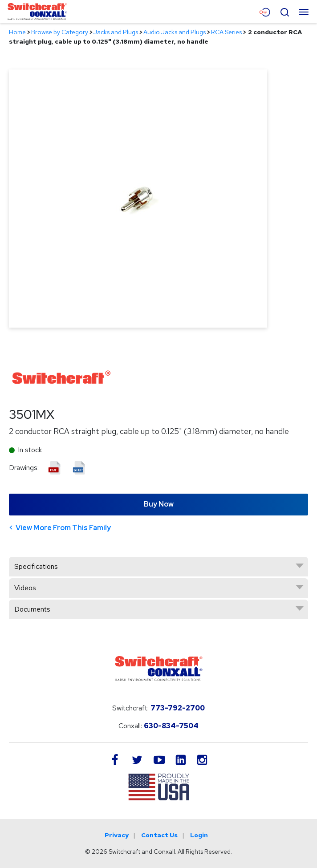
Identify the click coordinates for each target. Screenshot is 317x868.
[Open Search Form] (284, 11)
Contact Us (159, 835)
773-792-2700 (178, 708)
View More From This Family (63, 528)
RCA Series (226, 32)
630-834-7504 (171, 726)
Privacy (117, 835)
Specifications (36, 566)
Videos (25, 588)
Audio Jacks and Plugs (175, 32)
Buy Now (159, 504)
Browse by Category (60, 32)
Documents (32, 609)
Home (17, 32)
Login (199, 835)
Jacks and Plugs (116, 32)
